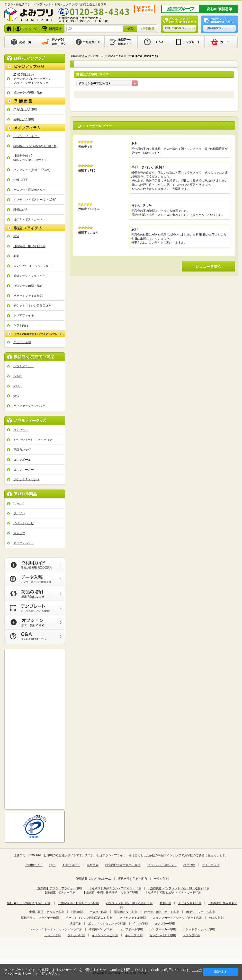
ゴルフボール (22, 460)
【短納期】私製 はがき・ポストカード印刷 (173, 892)
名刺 (16, 256)
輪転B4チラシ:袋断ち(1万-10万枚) (36, 146)
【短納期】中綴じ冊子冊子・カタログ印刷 (110, 892)
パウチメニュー (24, 366)
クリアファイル (24, 315)
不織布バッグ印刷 (101, 929)
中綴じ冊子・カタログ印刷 (47, 912)
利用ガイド (88, 42)
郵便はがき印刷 (117, 56)
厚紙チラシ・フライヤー (29, 276)
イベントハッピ (24, 523)
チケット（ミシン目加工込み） (34, 306)
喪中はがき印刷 (24, 119)
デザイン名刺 (22, 342)
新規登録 (52, 29)
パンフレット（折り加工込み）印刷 (129, 903)
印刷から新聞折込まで (54, 42)
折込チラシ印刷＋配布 (28, 93)
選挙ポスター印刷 (126, 912)
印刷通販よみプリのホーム (87, 56)
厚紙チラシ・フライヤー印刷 (40, 918)
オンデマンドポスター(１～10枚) (35, 200)
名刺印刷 (165, 903)
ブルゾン (19, 513)
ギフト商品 (21, 325)
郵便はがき (21, 210)
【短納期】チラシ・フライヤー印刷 (58, 888)
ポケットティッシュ (27, 479)
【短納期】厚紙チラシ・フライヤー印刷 (115, 888)
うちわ (18, 376)
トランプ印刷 (191, 935)
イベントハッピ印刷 (105, 935)
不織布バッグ (22, 450)
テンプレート (188, 42)
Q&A (154, 42)
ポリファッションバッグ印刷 (107, 924)
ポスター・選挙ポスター (29, 190)
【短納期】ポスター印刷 (59, 892)
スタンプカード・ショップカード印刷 (177, 918)
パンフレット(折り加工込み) (32, 170)
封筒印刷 (77, 912)
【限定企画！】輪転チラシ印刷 (79, 903)
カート (221, 42)
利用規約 (189, 865)
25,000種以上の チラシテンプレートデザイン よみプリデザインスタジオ (32, 79)
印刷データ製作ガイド (121, 42)
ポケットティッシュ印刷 (199, 929)
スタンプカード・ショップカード (33, 266)
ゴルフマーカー (24, 470)
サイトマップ (211, 865)
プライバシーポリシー (162, 865)
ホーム (9, 29)
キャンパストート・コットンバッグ (33, 440)
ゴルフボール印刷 (131, 929)
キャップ (19, 533)
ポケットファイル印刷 (28, 296)
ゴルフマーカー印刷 (163, 929)
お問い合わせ (71, 865)
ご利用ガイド (34, 865)
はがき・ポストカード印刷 (162, 912)
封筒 (16, 236)
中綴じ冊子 (21, 180)
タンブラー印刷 (165, 924)
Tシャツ (19, 503)
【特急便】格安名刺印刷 (29, 246)
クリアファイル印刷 (133, 918)
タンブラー (21, 430)
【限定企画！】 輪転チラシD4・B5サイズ (30, 158)
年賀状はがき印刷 (25, 109)
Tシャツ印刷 (52, 935)
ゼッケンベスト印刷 (163, 935)
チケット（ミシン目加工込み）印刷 (89, 918)
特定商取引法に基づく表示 (123, 865)
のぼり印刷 (216, 918)
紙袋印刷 (75, 924)
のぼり (18, 386)
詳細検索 (149, 29)
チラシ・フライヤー (27, 136)
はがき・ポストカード (28, 219)
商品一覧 (21, 42)
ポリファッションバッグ (29, 406)
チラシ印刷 (161, 879)
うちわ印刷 (140, 924)
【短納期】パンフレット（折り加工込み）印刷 (179, 888)
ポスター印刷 (98, 912)
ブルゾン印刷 (76, 935)
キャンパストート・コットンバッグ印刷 (56, 929)
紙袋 (16, 396)
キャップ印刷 (134, 935)
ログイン (27, 29)
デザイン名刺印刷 (190, 903)
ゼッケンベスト (24, 543)
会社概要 (93, 865)
